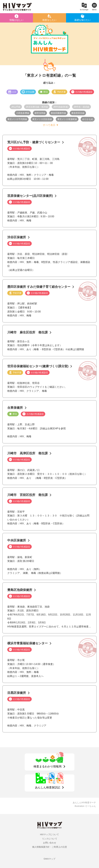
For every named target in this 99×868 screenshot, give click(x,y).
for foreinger (84, 10)
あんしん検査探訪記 (48, 787)
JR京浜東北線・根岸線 (37, 107)
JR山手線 (16, 107)
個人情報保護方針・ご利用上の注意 (50, 847)
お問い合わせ (50, 843)
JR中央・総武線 (82, 107)
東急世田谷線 (78, 113)
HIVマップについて (49, 834)
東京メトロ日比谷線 (42, 119)
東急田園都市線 (58, 113)
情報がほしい (16, 20)
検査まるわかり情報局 (48, 766)
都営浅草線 (40, 113)
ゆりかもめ (88, 119)
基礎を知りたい (82, 20)
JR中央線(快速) (61, 107)
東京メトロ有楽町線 (67, 119)
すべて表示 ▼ (51, 125)
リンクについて (50, 839)
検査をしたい (49, 20)
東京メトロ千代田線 (17, 119)
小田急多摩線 (23, 113)
